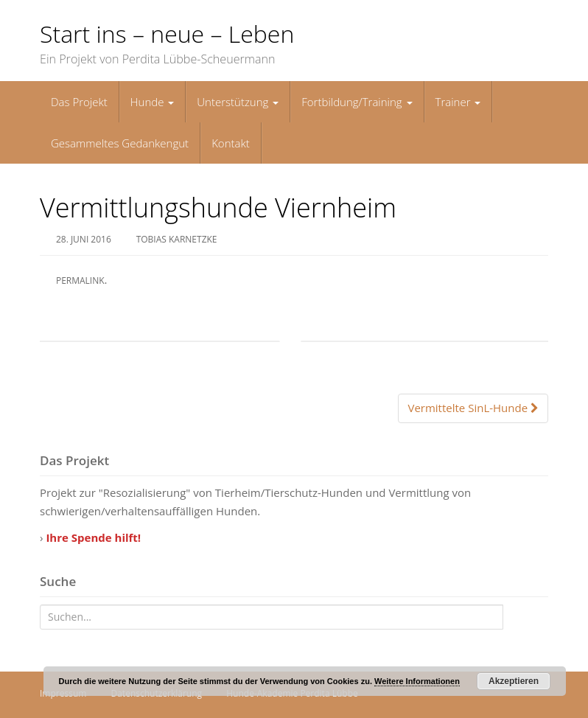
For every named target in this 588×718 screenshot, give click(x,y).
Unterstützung (238, 102)
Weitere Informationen (417, 681)
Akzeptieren (514, 681)
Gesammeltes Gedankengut (120, 143)
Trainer (458, 102)
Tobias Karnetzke (177, 239)
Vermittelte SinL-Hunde (473, 408)
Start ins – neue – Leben (167, 34)
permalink (80, 280)
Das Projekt (79, 102)
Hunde (153, 102)
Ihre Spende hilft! (93, 537)
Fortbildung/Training (357, 102)
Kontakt (231, 143)
